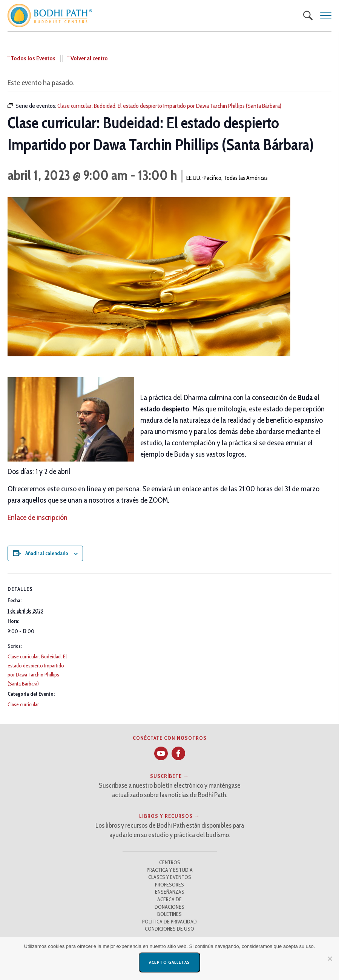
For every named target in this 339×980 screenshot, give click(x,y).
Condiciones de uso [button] (169, 929)
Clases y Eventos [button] (170, 877)
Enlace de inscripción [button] (38, 517)
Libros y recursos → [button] (169, 816)
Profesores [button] (169, 885)
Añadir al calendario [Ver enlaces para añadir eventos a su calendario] (47, 553)
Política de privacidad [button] (169, 922)
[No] (330, 959)
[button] (50, 15)
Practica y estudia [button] (170, 870)
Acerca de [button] (169, 899)
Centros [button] (170, 862)
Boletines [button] (169, 914)
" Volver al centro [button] (88, 58)
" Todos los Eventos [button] (31, 58)
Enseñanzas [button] (170, 892)
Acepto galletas (169, 962)
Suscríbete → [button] (169, 776)
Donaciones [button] (169, 907)
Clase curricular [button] (23, 704)
